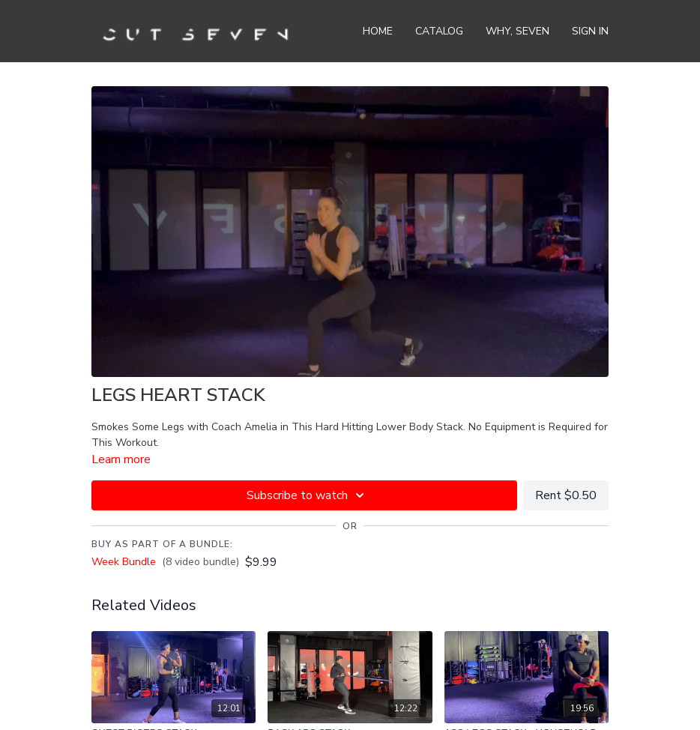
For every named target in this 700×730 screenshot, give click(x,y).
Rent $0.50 (566, 495)
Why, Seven (518, 31)
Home (378, 31)
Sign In (590, 31)
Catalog (439, 31)
